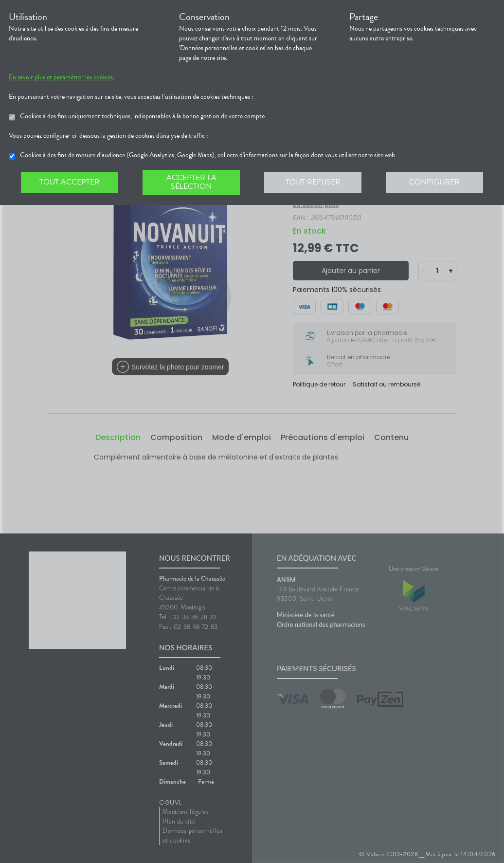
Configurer (434, 182)
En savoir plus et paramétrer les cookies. (70, 77)
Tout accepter (70, 182)
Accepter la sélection (191, 182)
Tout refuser (313, 182)
